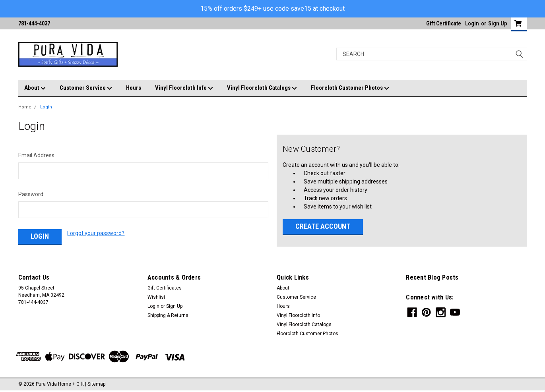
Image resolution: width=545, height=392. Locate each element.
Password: (31, 194)
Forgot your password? (96, 233)
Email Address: (37, 155)
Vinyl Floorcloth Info (184, 88)
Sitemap (96, 384)
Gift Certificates (165, 288)
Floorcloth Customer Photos (350, 88)
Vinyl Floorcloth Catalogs (262, 88)
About (35, 88)
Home (25, 107)
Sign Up (497, 23)
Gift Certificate (444, 23)
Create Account (323, 226)
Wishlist (156, 297)
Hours (134, 88)
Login (472, 23)
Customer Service (86, 88)
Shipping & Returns (168, 315)
